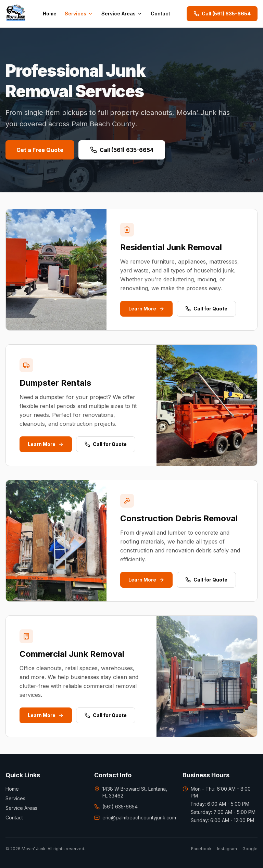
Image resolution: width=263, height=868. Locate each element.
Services (79, 14)
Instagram (227, 849)
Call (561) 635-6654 (222, 14)
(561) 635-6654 (116, 807)
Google (250, 849)
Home (50, 14)
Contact (160, 14)
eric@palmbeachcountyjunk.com (132, 818)
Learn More (146, 309)
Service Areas (122, 14)
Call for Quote (206, 309)
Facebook (201, 849)
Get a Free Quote (40, 150)
